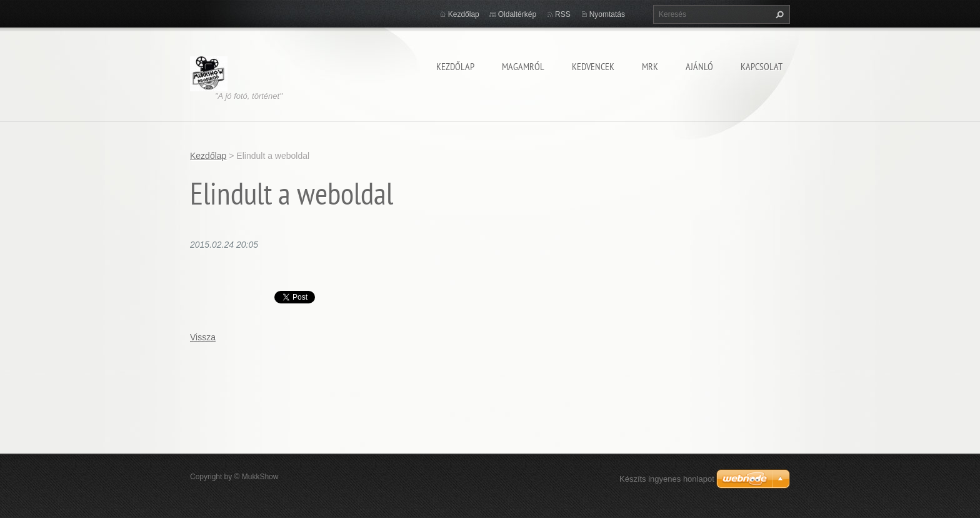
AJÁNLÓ (699, 66)
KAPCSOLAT (762, 66)
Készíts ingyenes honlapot (667, 479)
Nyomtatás (607, 14)
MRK (650, 66)
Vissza (203, 337)
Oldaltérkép (517, 14)
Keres (778, 14)
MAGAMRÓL (523, 66)
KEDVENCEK (593, 66)
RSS (563, 14)
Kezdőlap (455, 66)
